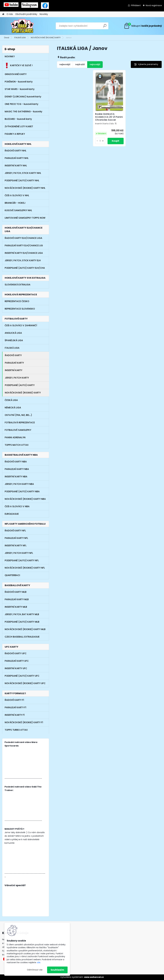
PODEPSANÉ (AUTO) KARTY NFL (22, 560)
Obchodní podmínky (26, 14)
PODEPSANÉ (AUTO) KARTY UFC (22, 676)
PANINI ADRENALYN (15, 437)
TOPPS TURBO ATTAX (16, 730)
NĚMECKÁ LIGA (13, 408)
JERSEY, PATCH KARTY (17, 378)
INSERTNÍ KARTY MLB (16, 607)
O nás (10, 14)
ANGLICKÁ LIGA (13, 333)
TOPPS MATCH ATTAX (17, 445)
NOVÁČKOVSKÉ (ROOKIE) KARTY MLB (25, 629)
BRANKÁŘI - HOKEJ (15, 203)
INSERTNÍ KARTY (14, 370)
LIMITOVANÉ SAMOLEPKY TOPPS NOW (25, 218)
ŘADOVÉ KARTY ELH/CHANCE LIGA (23, 238)
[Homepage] (3, 14)
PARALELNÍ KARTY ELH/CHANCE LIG (24, 245)
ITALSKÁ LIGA (20, 38)
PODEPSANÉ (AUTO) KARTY (20, 385)
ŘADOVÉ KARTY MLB (16, 592)
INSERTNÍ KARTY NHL (16, 166)
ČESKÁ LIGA (11, 400)
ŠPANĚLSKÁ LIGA (14, 340)
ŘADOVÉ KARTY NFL (15, 531)
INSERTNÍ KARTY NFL (16, 545)
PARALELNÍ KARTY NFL (16, 538)
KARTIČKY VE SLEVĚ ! (19, 65)
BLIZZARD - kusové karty (18, 119)
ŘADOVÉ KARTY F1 (14, 700)
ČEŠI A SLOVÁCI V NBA (17, 506)
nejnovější (95, 64)
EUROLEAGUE (12, 514)
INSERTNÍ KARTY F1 (15, 715)
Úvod (7, 38)
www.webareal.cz (94, 977)
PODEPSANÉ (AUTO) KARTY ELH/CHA (25, 268)
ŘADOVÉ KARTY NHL (16, 151)
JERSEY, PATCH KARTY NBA (19, 484)
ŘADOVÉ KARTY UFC (16, 653)
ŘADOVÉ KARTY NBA (16, 462)
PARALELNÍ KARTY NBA (17, 469)
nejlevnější (65, 64)
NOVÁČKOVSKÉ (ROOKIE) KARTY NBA (25, 499)
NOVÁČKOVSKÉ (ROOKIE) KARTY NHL (25, 188)
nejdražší (80, 64)
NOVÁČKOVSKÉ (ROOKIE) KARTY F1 (24, 722)
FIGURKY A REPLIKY (15, 134)
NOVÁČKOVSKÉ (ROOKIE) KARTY (46, 38)
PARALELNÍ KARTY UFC (17, 661)
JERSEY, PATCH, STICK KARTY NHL (23, 173)
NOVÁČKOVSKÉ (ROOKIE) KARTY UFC (25, 683)
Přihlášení (136, 5)
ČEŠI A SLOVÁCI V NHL (17, 195)
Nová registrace (154, 5)
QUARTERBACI (12, 575)
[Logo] (22, 26)
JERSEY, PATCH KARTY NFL (19, 553)
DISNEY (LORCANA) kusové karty (23, 97)
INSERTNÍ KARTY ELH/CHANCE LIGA (24, 253)
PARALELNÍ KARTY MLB (17, 599)
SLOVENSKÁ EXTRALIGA (18, 285)
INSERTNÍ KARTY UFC (16, 668)
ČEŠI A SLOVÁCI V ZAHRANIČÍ (21, 325)
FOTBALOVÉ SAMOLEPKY (18, 430)
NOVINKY (10, 56)
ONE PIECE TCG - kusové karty (22, 104)
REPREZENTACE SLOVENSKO (20, 309)
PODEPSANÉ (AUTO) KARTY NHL (22, 180)
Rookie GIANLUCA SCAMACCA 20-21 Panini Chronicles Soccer (109, 117)
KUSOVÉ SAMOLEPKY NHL (18, 210)
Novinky (44, 14)
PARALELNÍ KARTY (14, 363)
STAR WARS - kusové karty (20, 89)
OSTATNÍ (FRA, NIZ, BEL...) (18, 415)
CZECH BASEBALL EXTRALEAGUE (22, 637)
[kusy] (100, 141)
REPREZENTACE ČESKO (17, 301)
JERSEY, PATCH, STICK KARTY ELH (23, 260)
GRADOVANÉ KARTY (16, 74)
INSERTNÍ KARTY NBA (16, 477)
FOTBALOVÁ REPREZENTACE (20, 422)
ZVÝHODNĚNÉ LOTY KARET (19, 126)
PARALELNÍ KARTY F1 (15, 707)
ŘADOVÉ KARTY (13, 355)
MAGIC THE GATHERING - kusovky (23, 112)
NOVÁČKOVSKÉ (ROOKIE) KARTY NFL (25, 568)
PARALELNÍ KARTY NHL (17, 158)
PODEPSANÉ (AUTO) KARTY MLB (22, 622)
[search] (105, 27)
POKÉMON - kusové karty (19, 82)
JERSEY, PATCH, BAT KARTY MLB (22, 614)
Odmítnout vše (35, 970)
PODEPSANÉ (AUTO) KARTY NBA (22, 491)
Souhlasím (57, 970)
